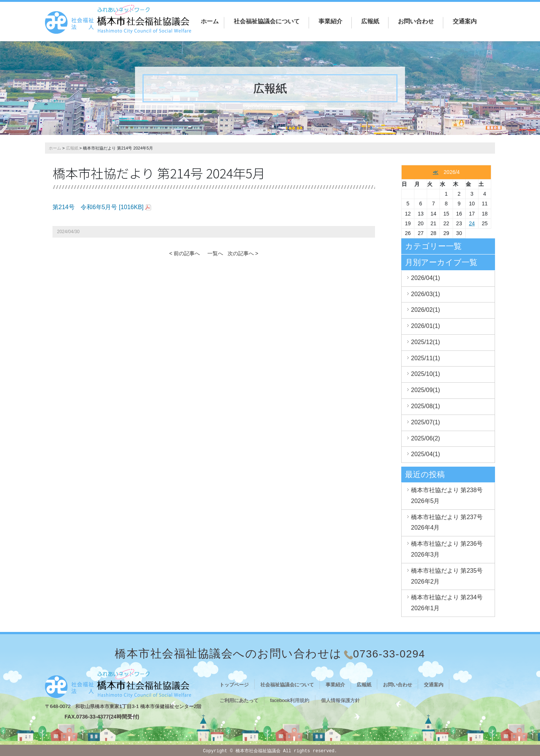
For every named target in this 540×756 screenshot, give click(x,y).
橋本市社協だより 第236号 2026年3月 (447, 549)
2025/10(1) (425, 374)
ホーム (210, 21)
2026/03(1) (425, 294)
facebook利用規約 (290, 700)
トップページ (234, 685)
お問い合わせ (416, 21)
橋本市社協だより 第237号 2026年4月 (447, 522)
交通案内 (465, 21)
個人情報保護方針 (340, 700)
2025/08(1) (425, 406)
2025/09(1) (425, 390)
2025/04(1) (425, 454)
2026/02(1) (425, 310)
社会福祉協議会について (267, 21)
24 (472, 223)
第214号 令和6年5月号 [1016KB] (98, 207)
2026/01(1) (425, 326)
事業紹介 (330, 21)
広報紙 (370, 21)
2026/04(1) (425, 278)
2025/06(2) (425, 438)
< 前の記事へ (184, 253)
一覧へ (215, 253)
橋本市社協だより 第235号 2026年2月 (447, 576)
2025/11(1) (425, 358)
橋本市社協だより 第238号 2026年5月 (447, 496)
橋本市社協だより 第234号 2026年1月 (447, 603)
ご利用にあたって (239, 700)
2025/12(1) (425, 342)
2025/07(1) (425, 422)
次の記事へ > (243, 253)
